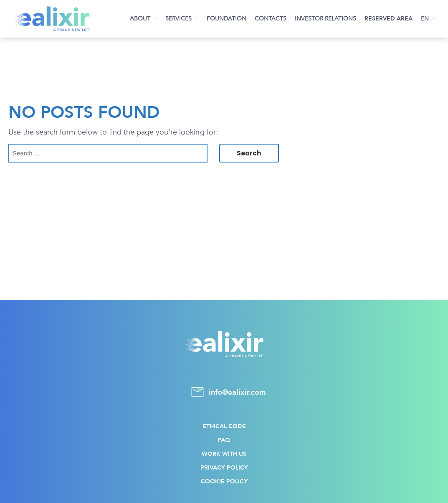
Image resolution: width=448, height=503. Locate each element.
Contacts (271, 19)
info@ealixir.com (224, 392)
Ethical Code (224, 426)
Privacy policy (224, 468)
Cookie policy (224, 481)
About (140, 19)
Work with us (224, 454)
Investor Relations (325, 19)
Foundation (227, 19)
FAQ (224, 440)
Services (178, 19)
